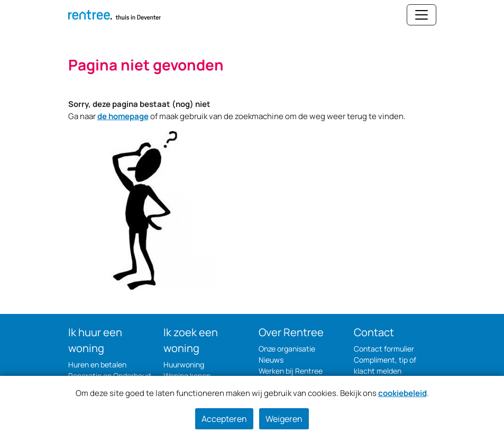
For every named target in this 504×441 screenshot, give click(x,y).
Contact (374, 332)
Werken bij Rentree (291, 371)
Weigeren (284, 419)
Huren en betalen (97, 364)
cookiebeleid (402, 393)
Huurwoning (184, 364)
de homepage (123, 116)
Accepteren (224, 419)
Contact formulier (384, 349)
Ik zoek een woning (191, 340)
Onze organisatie (287, 349)
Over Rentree (291, 332)
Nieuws (271, 360)
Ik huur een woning (95, 340)
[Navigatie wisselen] (421, 15)
